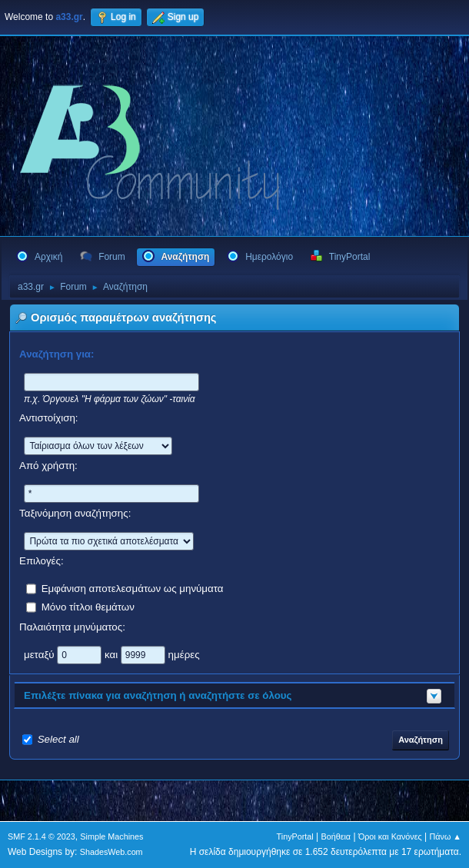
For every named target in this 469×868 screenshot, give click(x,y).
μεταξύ (40, 654)
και (113, 654)
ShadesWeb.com (111, 852)
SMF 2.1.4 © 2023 (42, 836)
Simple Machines (111, 836)
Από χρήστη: (48, 466)
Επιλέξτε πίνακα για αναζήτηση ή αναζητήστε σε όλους (158, 695)
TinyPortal (295, 836)
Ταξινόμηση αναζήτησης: (75, 513)
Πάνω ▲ (446, 836)
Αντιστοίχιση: (49, 418)
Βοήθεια (336, 836)
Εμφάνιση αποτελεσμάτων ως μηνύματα (133, 588)
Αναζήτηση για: (57, 354)
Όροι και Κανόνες (390, 836)
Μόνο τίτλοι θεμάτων (88, 606)
